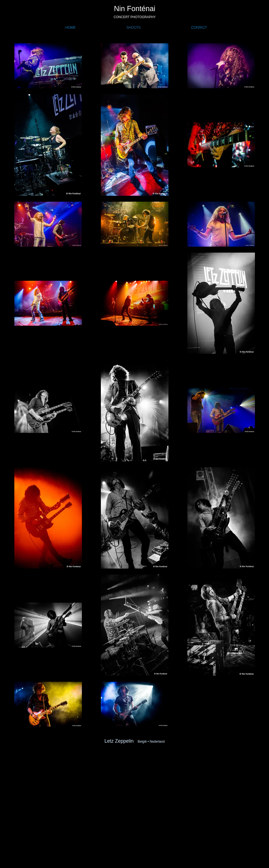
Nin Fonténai (134, 9)
